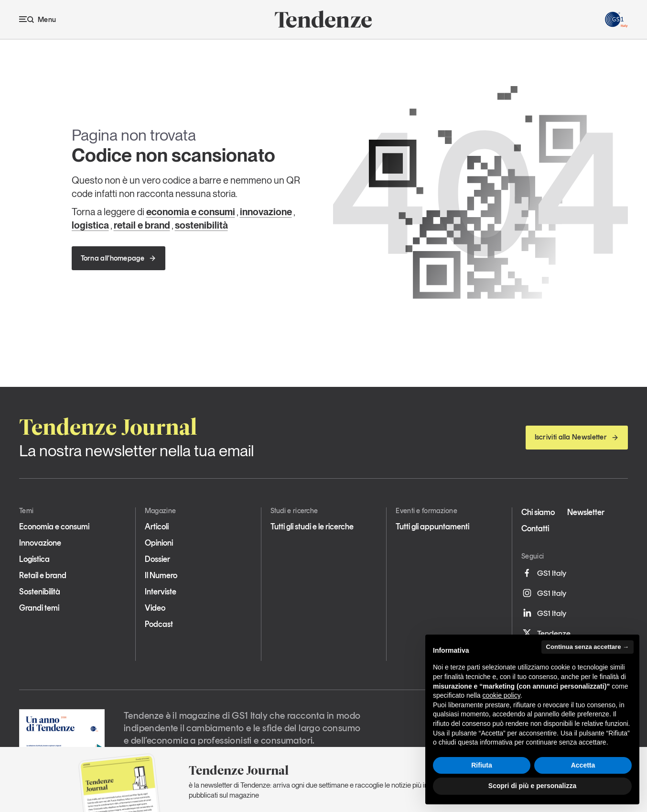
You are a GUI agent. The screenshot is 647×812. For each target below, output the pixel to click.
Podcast (159, 624)
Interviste (161, 592)
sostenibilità (201, 225)
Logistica (34, 559)
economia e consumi (191, 212)
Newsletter (586, 512)
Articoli (157, 527)
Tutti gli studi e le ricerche (312, 527)
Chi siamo (538, 512)
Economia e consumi (54, 527)
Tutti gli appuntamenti (432, 527)
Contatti (535, 528)
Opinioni (159, 543)
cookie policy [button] (501, 695)
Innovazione (40, 543)
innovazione (266, 212)
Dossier (157, 559)
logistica (90, 225)
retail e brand (142, 225)
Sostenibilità (40, 592)
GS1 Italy (544, 573)
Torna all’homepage (119, 258)
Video (155, 608)
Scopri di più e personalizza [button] (532, 786)
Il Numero (161, 575)
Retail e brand (43, 575)
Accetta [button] (583, 765)
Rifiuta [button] (482, 765)
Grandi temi (39, 608)
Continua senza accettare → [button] (588, 647)
